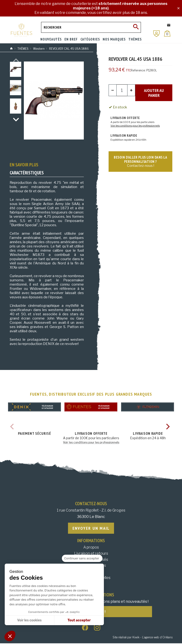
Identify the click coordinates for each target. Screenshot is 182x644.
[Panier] (167, 33)
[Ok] (135, 27)
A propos (91, 548)
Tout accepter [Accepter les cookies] (79, 620)
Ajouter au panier (154, 90)
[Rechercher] (91, 27)
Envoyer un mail (91, 528)
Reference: (138, 70)
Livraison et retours (91, 554)
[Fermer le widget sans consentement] (82, 558)
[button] (10, 636)
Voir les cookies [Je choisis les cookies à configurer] (29, 620)
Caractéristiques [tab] (27, 173)
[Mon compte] (157, 34)
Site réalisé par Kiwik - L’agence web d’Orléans (143, 638)
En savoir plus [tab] (24, 165)
